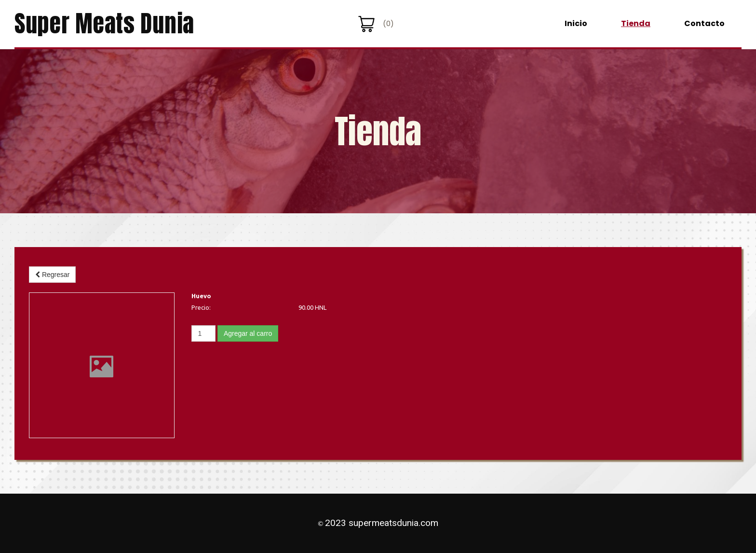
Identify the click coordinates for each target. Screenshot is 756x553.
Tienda (636, 23)
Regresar (52, 275)
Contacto (704, 23)
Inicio (576, 23)
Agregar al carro (248, 333)
